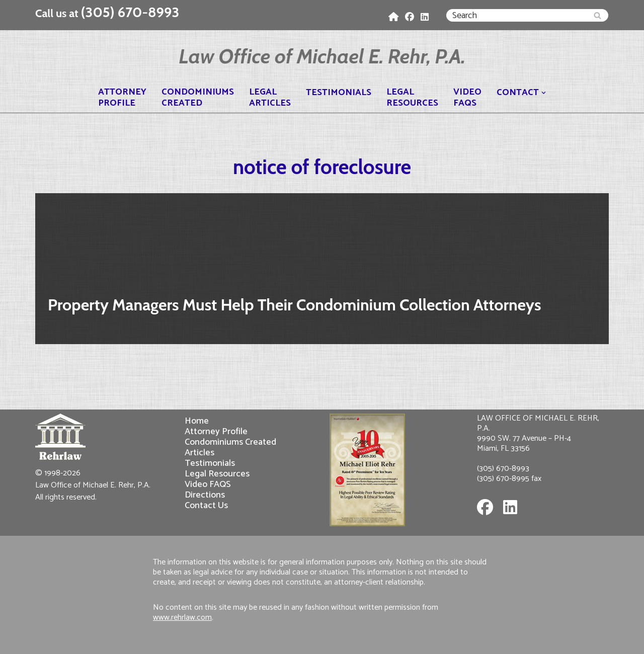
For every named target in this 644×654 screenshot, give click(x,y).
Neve (45, 640)
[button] (544, 93)
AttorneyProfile (122, 98)
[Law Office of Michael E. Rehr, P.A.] (322, 56)
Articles (199, 453)
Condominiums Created (230, 442)
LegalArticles (270, 98)
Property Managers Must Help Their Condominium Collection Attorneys (294, 305)
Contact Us (206, 505)
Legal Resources (217, 474)
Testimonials (339, 93)
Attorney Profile (216, 431)
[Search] (516, 15)
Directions (205, 495)
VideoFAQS (467, 98)
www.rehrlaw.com (182, 618)
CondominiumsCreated (198, 98)
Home (197, 421)
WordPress (127, 640)
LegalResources (412, 98)
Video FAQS (208, 484)
